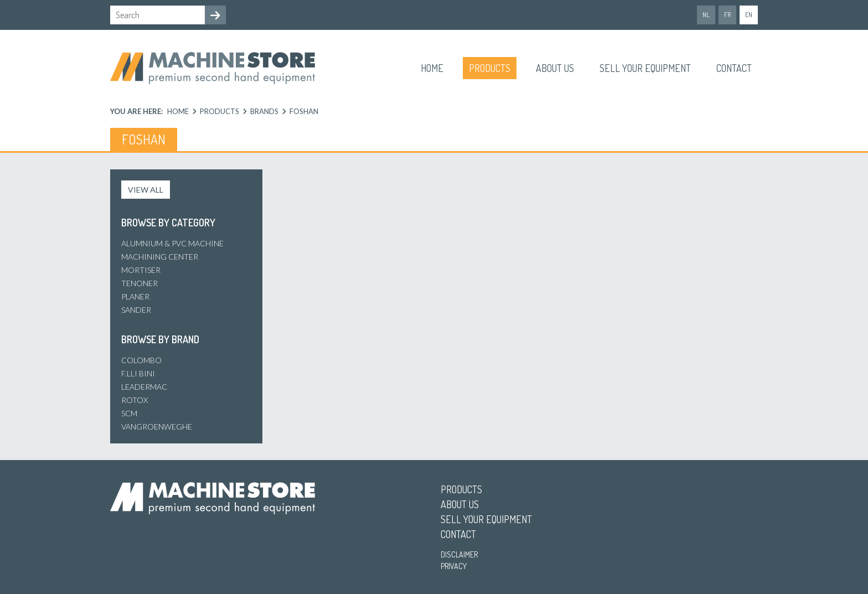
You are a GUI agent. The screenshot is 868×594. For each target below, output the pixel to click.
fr (727, 15)
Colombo (141, 360)
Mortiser (141, 270)
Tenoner (139, 283)
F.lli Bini (138, 373)
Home (432, 68)
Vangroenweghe (157, 427)
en (749, 15)
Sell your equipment (645, 68)
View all (146, 190)
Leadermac (144, 387)
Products (490, 68)
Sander (136, 310)
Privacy (454, 566)
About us (555, 68)
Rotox (135, 400)
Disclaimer (459, 554)
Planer (135, 296)
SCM (129, 413)
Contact (734, 68)
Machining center (160, 257)
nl (706, 15)
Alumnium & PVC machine (172, 243)
